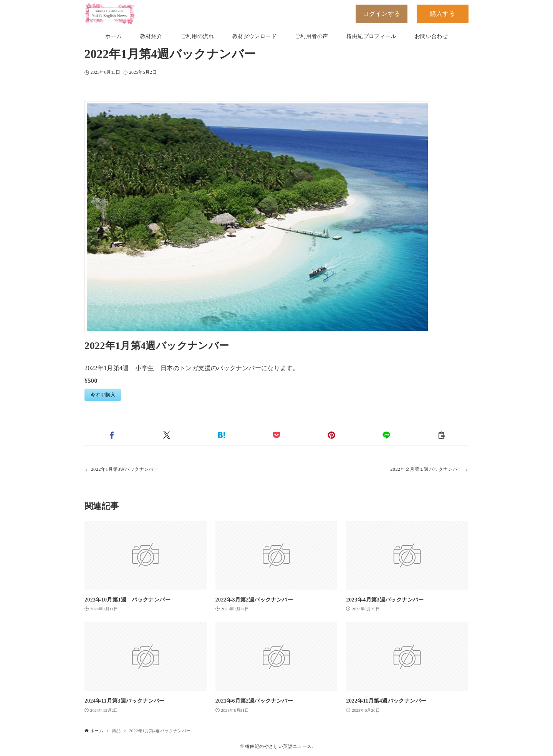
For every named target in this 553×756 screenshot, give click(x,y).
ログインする (381, 14)
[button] (112, 435)
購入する (443, 14)
